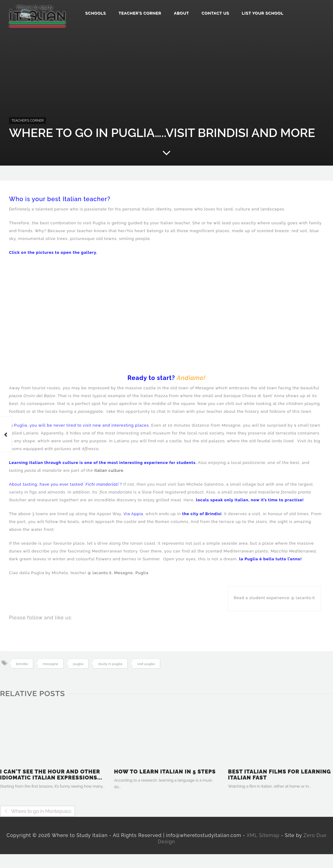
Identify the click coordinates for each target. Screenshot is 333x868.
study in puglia (110, 664)
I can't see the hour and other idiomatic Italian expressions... (51, 775)
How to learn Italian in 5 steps (165, 772)
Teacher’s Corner (140, 13)
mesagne (51, 664)
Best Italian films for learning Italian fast (279, 775)
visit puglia (146, 664)
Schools (96, 13)
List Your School (263, 13)
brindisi (22, 664)
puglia (78, 664)
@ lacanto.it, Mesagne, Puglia (117, 573)
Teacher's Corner (28, 121)
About (181, 13)
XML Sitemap (263, 835)
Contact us (215, 13)
